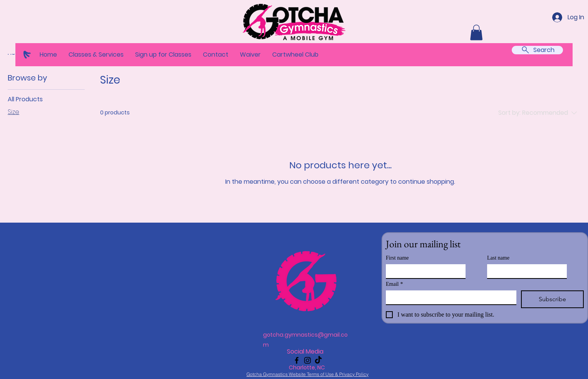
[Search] (537, 50)
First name (397, 258)
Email (394, 284)
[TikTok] (318, 360)
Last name (498, 258)
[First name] (423, 271)
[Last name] (525, 271)
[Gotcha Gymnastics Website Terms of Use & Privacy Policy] (307, 374)
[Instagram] (307, 360)
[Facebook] (297, 360)
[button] (96, 55)
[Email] (449, 297)
